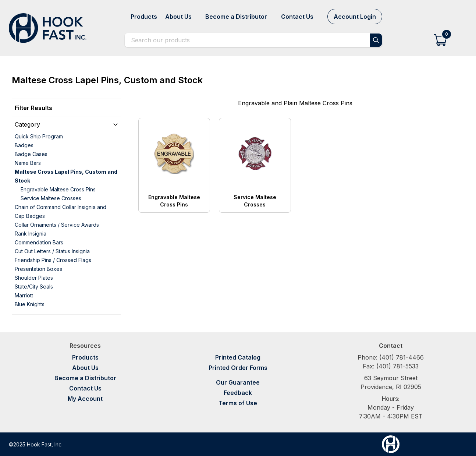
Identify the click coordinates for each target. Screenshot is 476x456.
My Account (85, 399)
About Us (85, 368)
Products (85, 357)
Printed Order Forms (238, 368)
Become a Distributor (85, 378)
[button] (440, 40)
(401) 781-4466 (402, 357)
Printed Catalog (238, 357)
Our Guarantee (238, 382)
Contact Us (85, 388)
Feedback (238, 393)
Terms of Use (238, 403)
